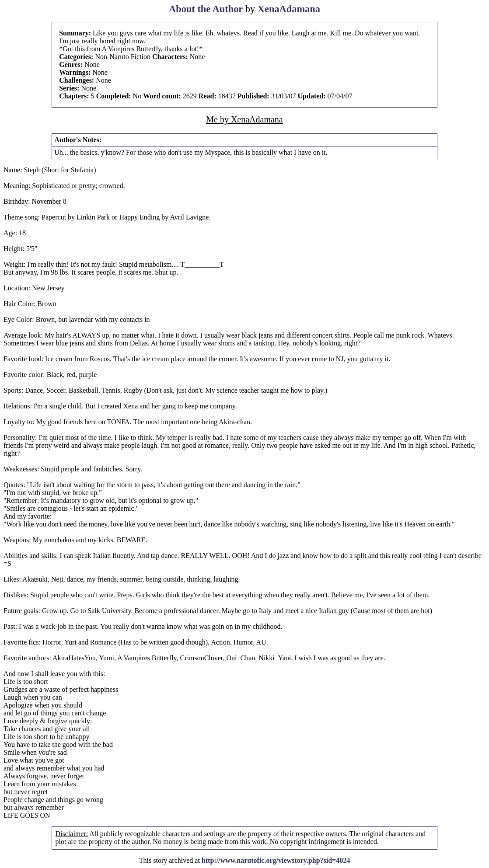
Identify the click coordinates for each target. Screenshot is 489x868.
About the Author (206, 9)
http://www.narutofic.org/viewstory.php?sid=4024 (276, 860)
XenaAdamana (289, 9)
